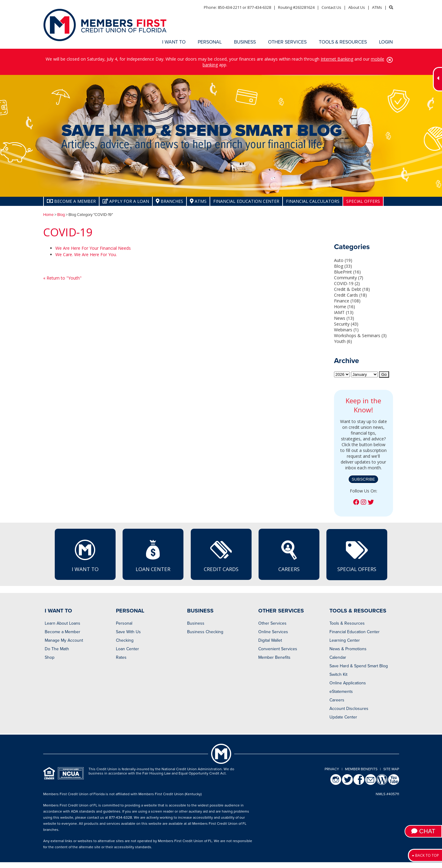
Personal (124, 623)
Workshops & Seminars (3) (360, 335)
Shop (50, 657)
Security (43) (346, 324)
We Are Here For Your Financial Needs (93, 248)
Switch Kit (338, 674)
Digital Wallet (270, 640)
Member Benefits (274, 657)
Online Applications (348, 683)
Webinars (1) (346, 330)
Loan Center (153, 556)
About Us (357, 7)
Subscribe (363, 479)
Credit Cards (221, 556)
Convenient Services (278, 649)
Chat (423, 831)
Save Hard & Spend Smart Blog (359, 666)
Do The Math (57, 649)
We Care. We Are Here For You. (86, 254)
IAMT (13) (344, 312)
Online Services (273, 632)
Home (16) (345, 307)
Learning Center (345, 640)
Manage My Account (64, 640)
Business (196, 623)
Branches (169, 201)
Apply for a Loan (126, 201)
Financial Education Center (246, 201)
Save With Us (128, 632)
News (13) (344, 318)
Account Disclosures (349, 709)
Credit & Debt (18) (352, 289)
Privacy (332, 769)
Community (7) (349, 278)
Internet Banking (337, 59)
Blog (61, 215)
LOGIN (386, 42)
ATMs (377, 7)
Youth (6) (343, 341)
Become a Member (63, 632)
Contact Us (331, 7)
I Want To (85, 556)
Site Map (391, 769)
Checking (125, 640)
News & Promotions (348, 649)
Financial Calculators (313, 201)
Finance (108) (347, 301)
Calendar (338, 657)
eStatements (341, 692)
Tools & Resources (347, 623)
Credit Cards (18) (350, 295)
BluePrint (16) (347, 272)
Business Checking (205, 632)
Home (48, 215)
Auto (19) (343, 260)
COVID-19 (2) (347, 283)
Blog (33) (343, 266)
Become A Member (71, 201)
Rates (121, 657)
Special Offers (363, 201)
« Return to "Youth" (62, 278)
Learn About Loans (63, 623)
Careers (289, 556)
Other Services (272, 623)
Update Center (343, 717)
